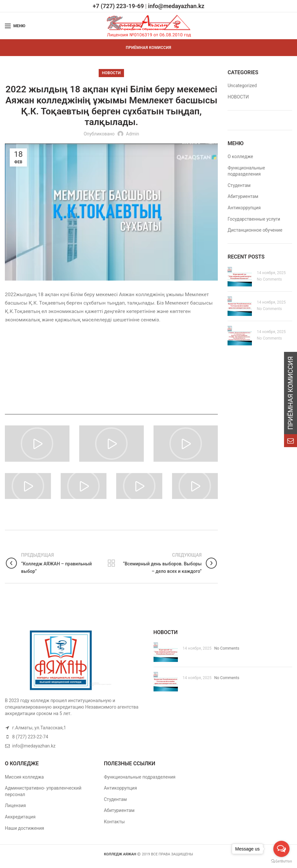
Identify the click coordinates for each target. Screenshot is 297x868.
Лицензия (15, 805)
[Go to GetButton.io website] (281, 861)
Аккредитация (20, 817)
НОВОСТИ (111, 73)
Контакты (114, 822)
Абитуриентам (243, 196)
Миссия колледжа (24, 777)
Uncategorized (242, 86)
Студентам (239, 185)
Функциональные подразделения (140, 777)
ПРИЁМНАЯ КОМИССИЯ (149, 48)
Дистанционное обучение (255, 230)
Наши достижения (25, 828)
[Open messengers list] (281, 849)
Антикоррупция (244, 208)
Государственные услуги (254, 219)
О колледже (240, 156)
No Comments (269, 279)
